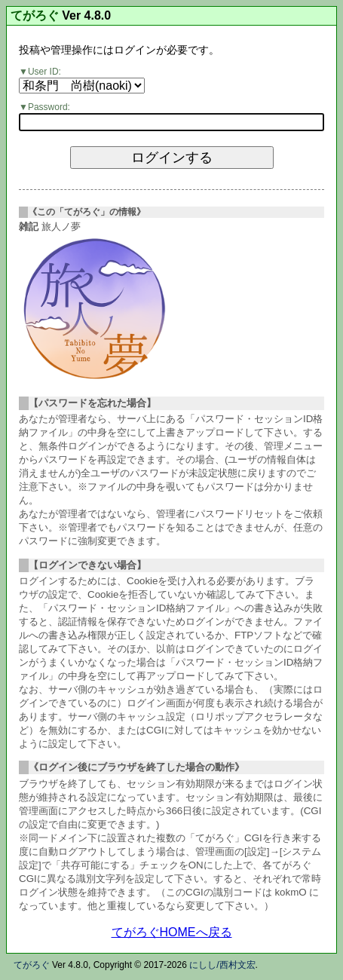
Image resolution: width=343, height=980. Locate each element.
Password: (49, 107)
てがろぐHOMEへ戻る (172, 932)
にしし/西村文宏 (222, 965)
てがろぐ (35, 16)
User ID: (44, 72)
